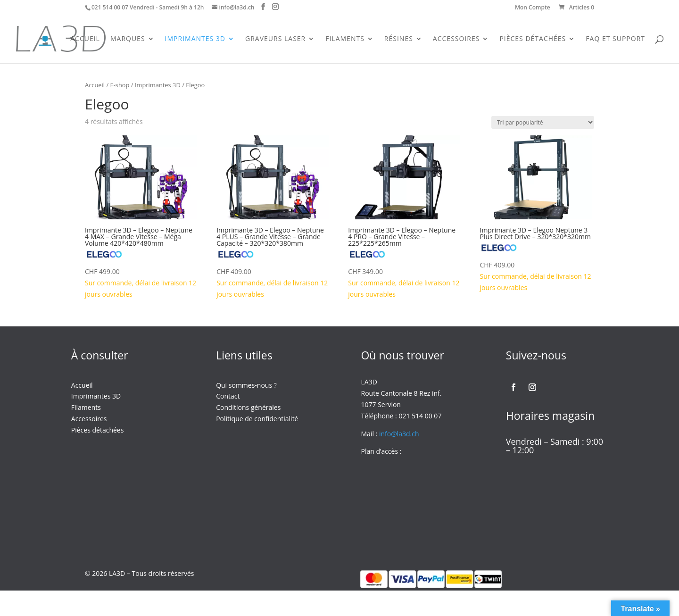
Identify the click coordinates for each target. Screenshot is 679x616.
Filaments (345, 39)
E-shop (120, 85)
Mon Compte (533, 8)
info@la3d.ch (399, 434)
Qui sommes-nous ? (246, 385)
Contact (228, 396)
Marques (128, 39)
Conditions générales (248, 407)
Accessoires (456, 39)
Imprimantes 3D (195, 39)
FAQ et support (615, 39)
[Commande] (543, 122)
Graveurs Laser (275, 39)
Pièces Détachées (533, 39)
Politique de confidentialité (257, 419)
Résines (399, 39)
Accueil (85, 39)
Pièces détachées (98, 430)
